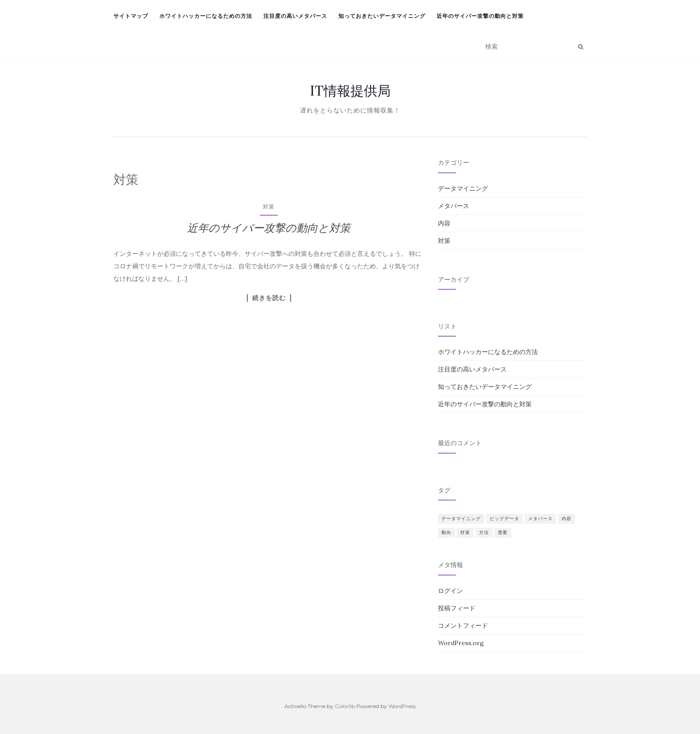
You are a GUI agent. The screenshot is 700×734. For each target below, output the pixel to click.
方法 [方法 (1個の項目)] (484, 532)
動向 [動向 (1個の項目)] (446, 532)
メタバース (454, 206)
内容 (444, 223)
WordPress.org (461, 643)
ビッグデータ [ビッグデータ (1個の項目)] (504, 519)
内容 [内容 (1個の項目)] (567, 519)
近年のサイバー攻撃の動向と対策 (480, 16)
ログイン (450, 591)
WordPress (402, 706)
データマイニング (463, 188)
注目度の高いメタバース (295, 16)
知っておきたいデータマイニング (382, 16)
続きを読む (269, 298)
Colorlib (345, 706)
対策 (269, 206)
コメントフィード (463, 626)
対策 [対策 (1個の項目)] (465, 532)
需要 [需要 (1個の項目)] (503, 532)
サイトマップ (131, 16)
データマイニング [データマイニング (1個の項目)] (461, 519)
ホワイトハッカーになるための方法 (206, 16)
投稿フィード (457, 608)
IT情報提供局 (350, 91)
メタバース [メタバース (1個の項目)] (540, 519)
